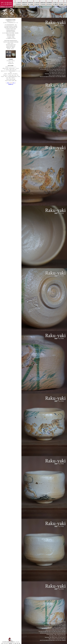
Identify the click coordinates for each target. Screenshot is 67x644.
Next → (14, 83)
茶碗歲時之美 (11, 84)
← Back (8, 83)
